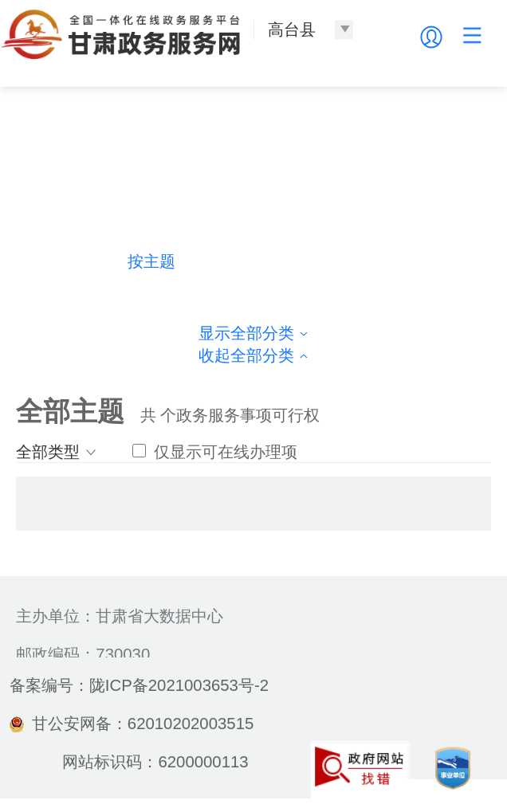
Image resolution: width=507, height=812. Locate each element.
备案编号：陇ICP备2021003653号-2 (139, 685)
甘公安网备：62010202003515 (132, 724)
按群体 (456, 261)
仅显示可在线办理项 (215, 452)
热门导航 (50, 261)
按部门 (253, 261)
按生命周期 (355, 261)
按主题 (151, 261)
